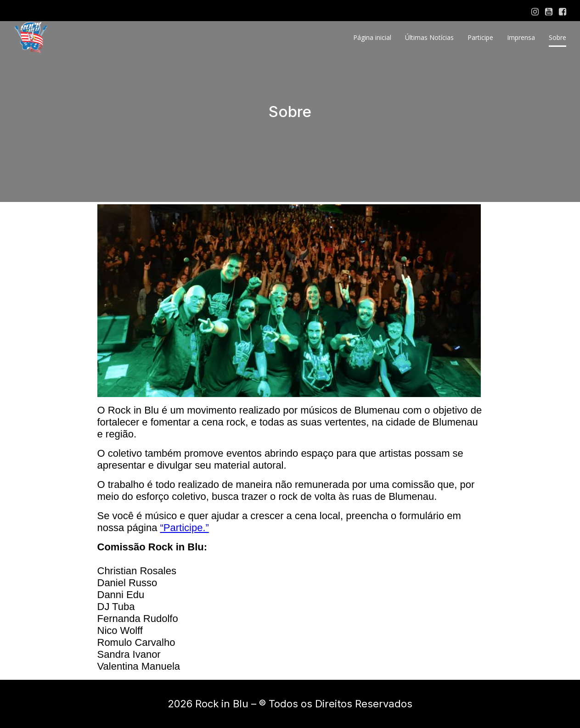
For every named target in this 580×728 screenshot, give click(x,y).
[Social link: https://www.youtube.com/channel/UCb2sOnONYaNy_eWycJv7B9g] (549, 12)
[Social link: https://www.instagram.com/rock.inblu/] (535, 12)
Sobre (557, 37)
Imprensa (521, 37)
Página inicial (372, 37)
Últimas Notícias (429, 37)
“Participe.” (185, 528)
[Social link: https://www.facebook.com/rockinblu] (563, 12)
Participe (480, 37)
